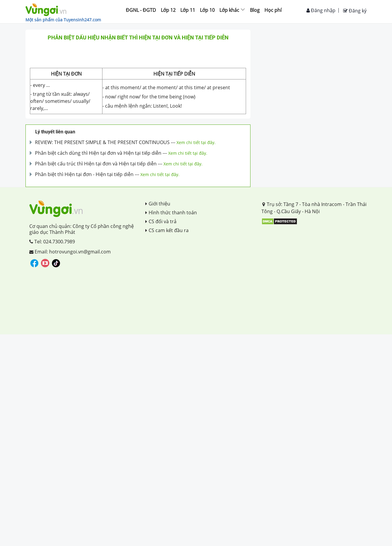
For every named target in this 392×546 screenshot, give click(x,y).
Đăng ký (355, 11)
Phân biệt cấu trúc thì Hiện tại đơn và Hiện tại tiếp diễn (96, 164)
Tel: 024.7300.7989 (52, 242)
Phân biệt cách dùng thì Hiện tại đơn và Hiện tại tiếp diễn (98, 153)
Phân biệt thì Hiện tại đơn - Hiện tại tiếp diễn (84, 174)
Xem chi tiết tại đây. (196, 142)
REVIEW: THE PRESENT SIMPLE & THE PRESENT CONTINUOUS (102, 142)
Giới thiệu (158, 204)
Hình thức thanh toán (171, 213)
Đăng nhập (321, 10)
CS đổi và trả (161, 221)
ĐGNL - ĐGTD (141, 10)
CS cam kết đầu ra (167, 230)
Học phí (273, 10)
